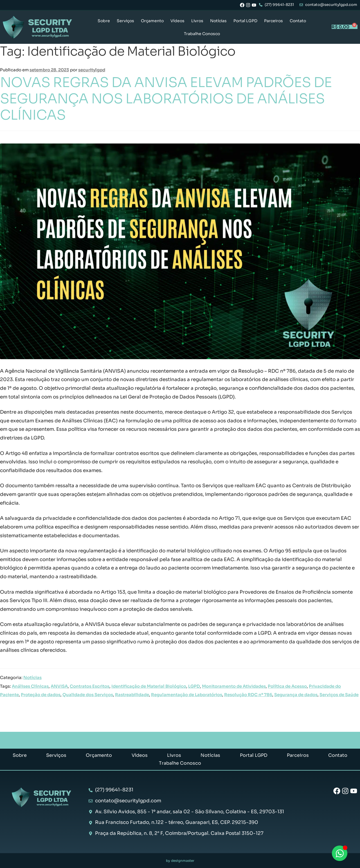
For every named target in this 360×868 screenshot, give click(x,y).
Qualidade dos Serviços (88, 695)
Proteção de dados (41, 695)
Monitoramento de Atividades (234, 686)
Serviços (125, 21)
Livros (197, 21)
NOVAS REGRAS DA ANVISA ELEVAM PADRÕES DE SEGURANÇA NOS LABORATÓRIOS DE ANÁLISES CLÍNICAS (166, 99)
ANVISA (59, 686)
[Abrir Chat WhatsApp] (340, 853)
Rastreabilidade (132, 695)
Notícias (218, 21)
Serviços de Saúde (339, 695)
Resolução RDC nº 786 (248, 695)
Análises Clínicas (30, 686)
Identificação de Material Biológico (149, 686)
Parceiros (274, 21)
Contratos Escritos (90, 686)
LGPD (194, 686)
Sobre (104, 21)
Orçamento (152, 21)
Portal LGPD (245, 21)
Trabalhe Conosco (202, 34)
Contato (298, 21)
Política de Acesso (287, 686)
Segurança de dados (296, 695)
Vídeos (177, 21)
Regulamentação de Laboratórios (187, 695)
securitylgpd (92, 70)
